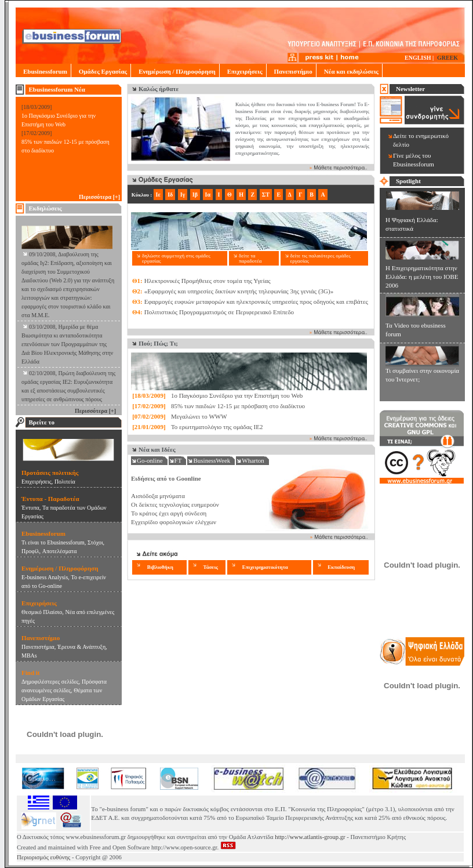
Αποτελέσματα (60, 551)
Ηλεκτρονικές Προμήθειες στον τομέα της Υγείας (208, 281)
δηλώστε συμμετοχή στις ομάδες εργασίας (176, 258)
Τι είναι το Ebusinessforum (53, 542)
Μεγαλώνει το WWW (199, 416)
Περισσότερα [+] (99, 197)
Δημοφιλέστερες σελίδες (50, 682)
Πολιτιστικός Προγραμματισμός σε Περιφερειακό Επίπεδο (219, 312)
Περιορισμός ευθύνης (43, 857)
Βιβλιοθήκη (160, 567)
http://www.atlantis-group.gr (310, 837)
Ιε (158, 195)
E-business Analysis (45, 577)
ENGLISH (418, 58)
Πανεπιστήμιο (291, 71)
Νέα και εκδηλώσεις (349, 71)
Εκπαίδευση (341, 567)
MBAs (29, 655)
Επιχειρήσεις (243, 71)
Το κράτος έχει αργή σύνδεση (169, 513)
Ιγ (183, 195)
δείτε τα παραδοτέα (250, 258)
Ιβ (195, 195)
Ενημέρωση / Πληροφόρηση (175, 71)
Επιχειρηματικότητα (265, 567)
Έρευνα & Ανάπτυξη (81, 647)
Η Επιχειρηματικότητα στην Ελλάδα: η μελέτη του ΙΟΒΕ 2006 (422, 277)
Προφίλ (30, 551)
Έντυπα (30, 508)
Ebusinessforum (43, 71)
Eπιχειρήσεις (37, 482)
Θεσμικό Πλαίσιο (42, 612)
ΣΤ (266, 195)
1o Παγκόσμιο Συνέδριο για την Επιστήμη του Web (237, 395)
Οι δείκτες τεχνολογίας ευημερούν (175, 504)
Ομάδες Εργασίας (101, 71)
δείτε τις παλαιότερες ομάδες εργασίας (321, 258)
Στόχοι (95, 542)
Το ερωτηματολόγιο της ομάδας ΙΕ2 (217, 427)
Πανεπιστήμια (38, 647)
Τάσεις (210, 567)
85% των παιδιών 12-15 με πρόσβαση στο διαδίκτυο (238, 406)
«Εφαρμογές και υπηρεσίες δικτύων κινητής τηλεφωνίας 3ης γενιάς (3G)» (239, 291)
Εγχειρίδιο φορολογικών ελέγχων (174, 522)
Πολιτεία (65, 482)
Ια (208, 195)
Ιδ (170, 195)
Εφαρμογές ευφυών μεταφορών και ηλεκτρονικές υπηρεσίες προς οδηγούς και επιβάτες (256, 302)
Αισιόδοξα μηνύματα (158, 496)
